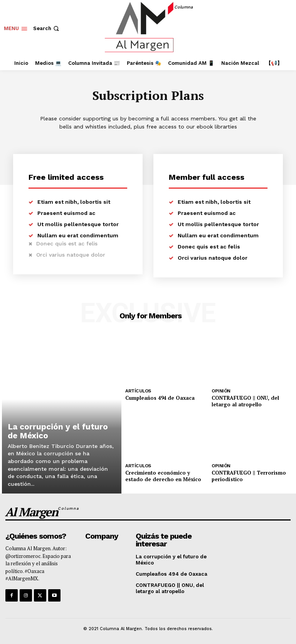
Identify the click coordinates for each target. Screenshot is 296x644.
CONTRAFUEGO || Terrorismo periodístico (249, 476)
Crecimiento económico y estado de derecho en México (162, 476)
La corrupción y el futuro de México (61, 432)
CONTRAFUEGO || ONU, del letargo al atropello (245, 401)
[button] (47, 28)
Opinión (221, 391)
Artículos (138, 391)
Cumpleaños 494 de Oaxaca (160, 398)
